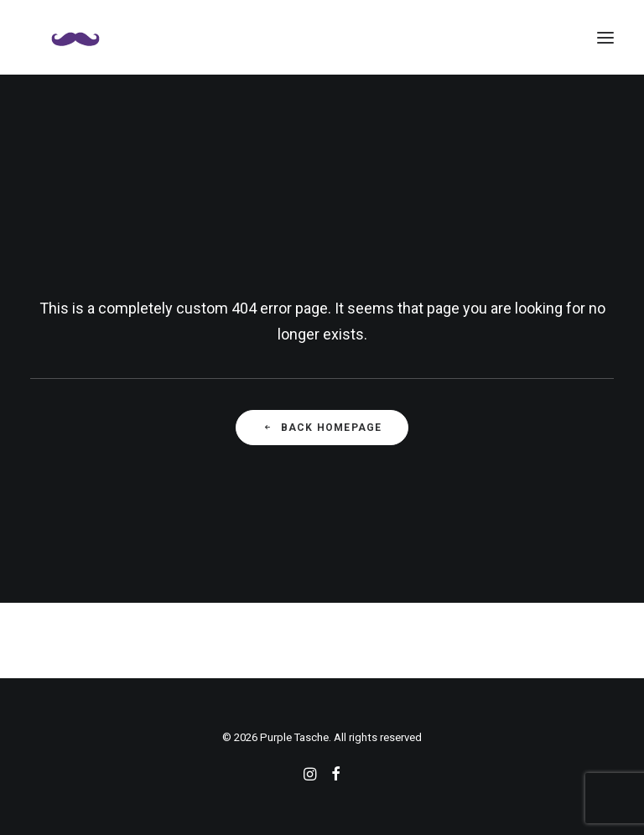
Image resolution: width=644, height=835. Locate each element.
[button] (605, 37)
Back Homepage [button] (322, 428)
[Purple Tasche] (75, 37)
